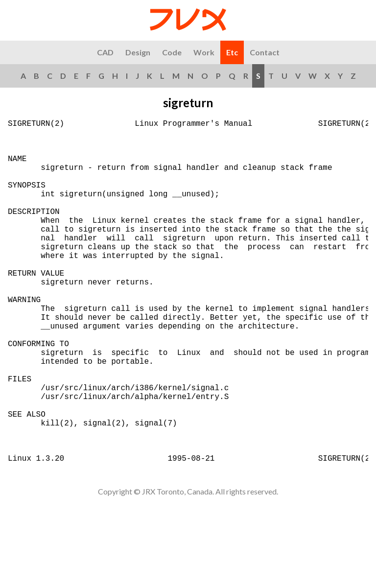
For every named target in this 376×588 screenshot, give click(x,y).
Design (138, 52)
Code (172, 52)
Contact (265, 52)
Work (204, 52)
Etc (232, 52)
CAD (105, 52)
